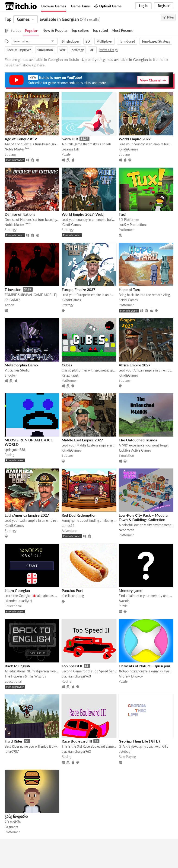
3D (92, 50)
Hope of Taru (129, 289)
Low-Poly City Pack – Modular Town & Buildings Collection (144, 517)
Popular (31, 30)
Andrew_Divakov (131, 676)
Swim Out (70, 139)
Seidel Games (128, 300)
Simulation (45, 50)
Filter (168, 17)
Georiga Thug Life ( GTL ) (139, 741)
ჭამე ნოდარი (16, 816)
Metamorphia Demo (21, 365)
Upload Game (108, 6)
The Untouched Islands (138, 440)
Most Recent (122, 30)
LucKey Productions (133, 225)
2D (88, 41)
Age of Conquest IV (21, 139)
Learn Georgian (17, 590)
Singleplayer (70, 41)
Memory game (130, 590)
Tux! (122, 214)
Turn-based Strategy (156, 41)
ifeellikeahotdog (73, 596)
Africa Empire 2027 (135, 365)
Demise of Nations (20, 214)
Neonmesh (126, 530)
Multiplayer (105, 41)
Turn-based (127, 41)
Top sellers (80, 30)
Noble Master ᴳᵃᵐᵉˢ (17, 149)
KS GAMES (13, 300)
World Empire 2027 (135, 139)
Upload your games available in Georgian (115, 59)
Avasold (124, 601)
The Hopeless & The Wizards (25, 676)
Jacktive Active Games (135, 450)
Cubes (67, 365)
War (62, 50)
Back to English (17, 666)
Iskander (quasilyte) (18, 601)
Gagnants (11, 827)
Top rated (100, 30)
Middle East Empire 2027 (82, 440)
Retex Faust (70, 375)
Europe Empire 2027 (78, 289)
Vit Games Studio (17, 370)
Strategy (78, 50)
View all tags (109, 50)
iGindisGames (128, 149)
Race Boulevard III (77, 741)
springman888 (15, 450)
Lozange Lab (70, 149)
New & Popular (55, 30)
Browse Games (54, 6)
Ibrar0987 (12, 751)
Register (164, 6)
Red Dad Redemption (79, 515)
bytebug (124, 751)
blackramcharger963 (76, 676)
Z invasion (13, 289)
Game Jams (80, 6)
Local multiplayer (19, 50)
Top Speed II (72, 666)
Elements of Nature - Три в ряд (144, 666)
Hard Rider (14, 741)
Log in (143, 6)
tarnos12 (68, 526)
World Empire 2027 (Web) (83, 214)
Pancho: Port (72, 590)
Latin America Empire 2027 (27, 515)
